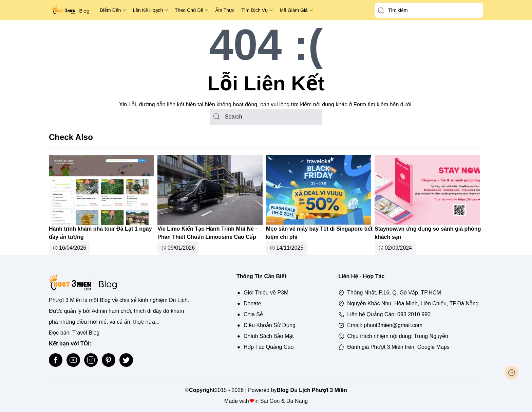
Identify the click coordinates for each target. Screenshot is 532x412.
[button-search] (381, 11)
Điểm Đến (110, 10)
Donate (252, 303)
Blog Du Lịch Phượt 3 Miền (312, 390)
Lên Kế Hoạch (148, 10)
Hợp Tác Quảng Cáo (269, 347)
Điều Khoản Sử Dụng (270, 325)
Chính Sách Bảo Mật (269, 336)
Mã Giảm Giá (293, 10)
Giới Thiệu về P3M (266, 293)
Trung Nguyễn (431, 336)
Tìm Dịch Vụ (254, 10)
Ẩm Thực (225, 10)
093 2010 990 (414, 314)
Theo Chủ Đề (189, 10)
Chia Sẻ (253, 314)
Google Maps (433, 347)
